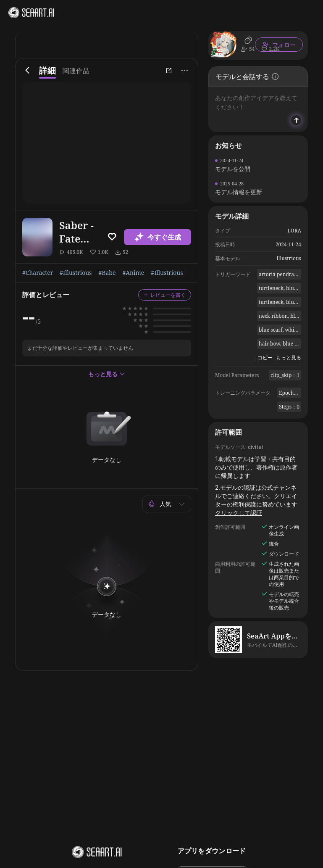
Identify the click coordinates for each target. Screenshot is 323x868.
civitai (255, 447)
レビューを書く (165, 295)
